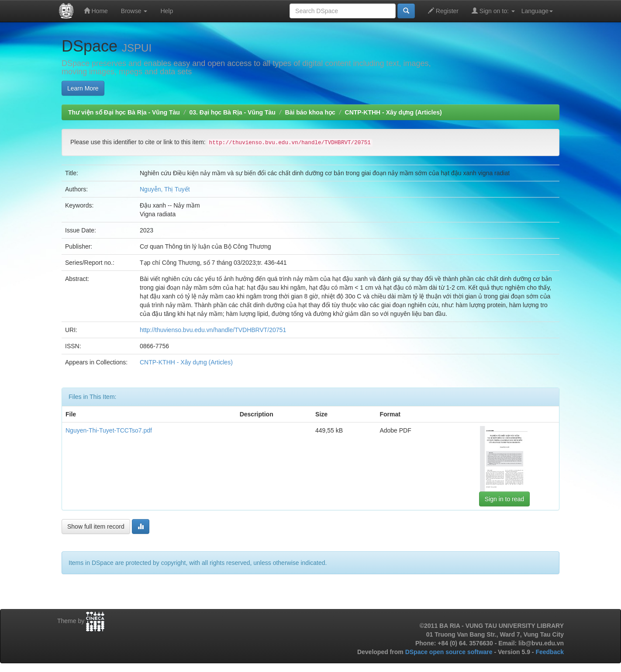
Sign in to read (504, 499)
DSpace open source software (450, 652)
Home (96, 11)
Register (443, 11)
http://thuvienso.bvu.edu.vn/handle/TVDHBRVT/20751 (213, 330)
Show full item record (96, 527)
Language (537, 11)
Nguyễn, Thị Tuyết (165, 189)
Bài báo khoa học (310, 112)
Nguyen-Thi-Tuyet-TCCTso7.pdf (109, 430)
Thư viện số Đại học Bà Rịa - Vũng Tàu (124, 112)
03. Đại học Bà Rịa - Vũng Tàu (232, 112)
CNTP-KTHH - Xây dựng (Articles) (393, 112)
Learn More (83, 88)
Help (167, 11)
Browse (134, 11)
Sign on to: (493, 11)
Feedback (550, 652)
